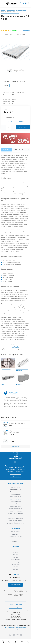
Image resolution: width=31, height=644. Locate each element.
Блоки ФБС (19, 384)
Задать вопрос (15, 476)
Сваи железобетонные (16, 504)
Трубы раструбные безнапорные (16, 523)
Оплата (10, 121)
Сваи (3, 384)
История (15, 550)
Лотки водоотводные (15, 492)
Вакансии (16, 555)
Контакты (15, 569)
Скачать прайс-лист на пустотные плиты (15, 601)
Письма (16, 557)
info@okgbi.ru (15, 347)
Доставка (21, 121)
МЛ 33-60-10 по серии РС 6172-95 (17, 440)
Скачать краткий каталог (15, 605)
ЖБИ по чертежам (15, 532)
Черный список (16, 560)
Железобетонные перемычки (15, 518)
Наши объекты (15, 534)
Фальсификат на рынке (15, 537)
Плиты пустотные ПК (16, 499)
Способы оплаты (16, 564)
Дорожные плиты (6, 369)
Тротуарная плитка (15, 501)
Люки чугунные (15, 516)
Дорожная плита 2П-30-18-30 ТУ (17, 424)
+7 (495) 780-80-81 (15, 577)
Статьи (15, 539)
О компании (15, 546)
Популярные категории (15, 483)
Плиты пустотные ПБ (15, 497)
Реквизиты (15, 567)
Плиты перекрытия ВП (15, 521)
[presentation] (27, 71)
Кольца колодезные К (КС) (15, 513)
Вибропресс (16, 541)
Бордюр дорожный (15, 494)
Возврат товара (15, 562)
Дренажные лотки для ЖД (16, 509)
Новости (15, 552)
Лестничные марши (15, 489)
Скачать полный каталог (15, 608)
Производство (15, 528)
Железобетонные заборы (15, 511)
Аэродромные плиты (15, 506)
